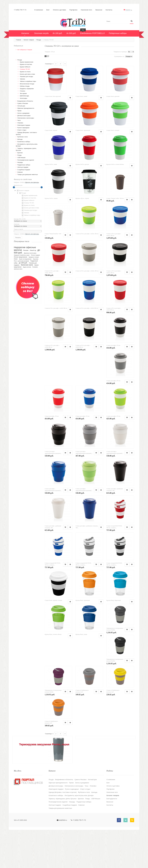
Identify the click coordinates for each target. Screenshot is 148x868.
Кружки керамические (27, 62)
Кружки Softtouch (25, 67)
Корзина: (128, 10)
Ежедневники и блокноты (25, 101)
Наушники (36, 259)
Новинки (20, 172)
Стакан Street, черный (82, 131)
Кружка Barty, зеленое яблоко (53, 670)
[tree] (28, 203)
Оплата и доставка (60, 10)
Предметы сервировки (27, 88)
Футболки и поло (23, 137)
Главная (18, 40)
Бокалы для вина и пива (27, 74)
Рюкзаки (26, 250)
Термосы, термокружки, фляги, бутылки (63, 835)
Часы (19, 120)
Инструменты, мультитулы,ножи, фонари (79, 832)
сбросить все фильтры (32, 182)
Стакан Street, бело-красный (53, 96)
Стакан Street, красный (113, 96)
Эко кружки (23, 93)
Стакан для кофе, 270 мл (113, 380)
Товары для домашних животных (28, 174)
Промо (19, 110)
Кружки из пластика (26, 64)
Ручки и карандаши (23, 127)
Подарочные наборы (24, 165)
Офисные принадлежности (26, 108)
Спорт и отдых (22, 130)
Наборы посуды (25, 86)
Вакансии (99, 10)
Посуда (39, 40)
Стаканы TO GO (25, 69)
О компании (39, 10)
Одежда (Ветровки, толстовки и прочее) (63, 828)
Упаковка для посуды (26, 76)
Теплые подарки (35, 255)
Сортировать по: (119, 56)
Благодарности (112, 835)
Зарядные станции (34, 257)
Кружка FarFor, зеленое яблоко (53, 199)
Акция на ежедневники (25, 259)
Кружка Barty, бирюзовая (114, 636)
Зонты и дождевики (23, 113)
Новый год (33, 250)
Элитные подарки (23, 167)
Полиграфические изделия (26, 160)
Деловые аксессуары (24, 115)
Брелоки (20, 153)
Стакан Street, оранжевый (114, 131)
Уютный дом (21, 106)
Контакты (109, 10)
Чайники (22, 79)
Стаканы (23, 91)
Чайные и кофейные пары (28, 81)
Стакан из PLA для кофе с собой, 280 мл (118, 233)
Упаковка (20, 123)
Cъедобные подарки (24, 169)
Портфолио (73, 10)
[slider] (14, 187)
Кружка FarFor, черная (82, 199)
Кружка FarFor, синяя (82, 165)
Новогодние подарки (24, 125)
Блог (48, 10)
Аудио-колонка (27, 267)
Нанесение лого (87, 10)
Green (16, 259)
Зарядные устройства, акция (22, 255)
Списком (48, 56)
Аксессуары (23, 98)
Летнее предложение (21, 257)
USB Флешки (21, 157)
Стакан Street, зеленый (51, 165)
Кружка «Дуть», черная (113, 199)
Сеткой (46, 56)
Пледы (19, 155)
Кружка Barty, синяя (81, 670)
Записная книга (27, 265)
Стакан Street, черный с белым (53, 636)
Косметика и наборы (24, 142)
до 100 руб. (23, 263)
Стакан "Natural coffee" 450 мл (53, 233)
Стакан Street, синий (81, 96)
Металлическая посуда (27, 84)
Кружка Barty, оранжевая (83, 636)
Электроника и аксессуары (26, 118)
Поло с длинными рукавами (21, 261)
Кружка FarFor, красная (113, 165)
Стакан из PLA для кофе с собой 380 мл (56, 342)
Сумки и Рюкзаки (23, 103)
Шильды (20, 139)
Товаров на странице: (120, 52)
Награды (20, 162)
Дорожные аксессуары (30, 253)
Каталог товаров (29, 40)
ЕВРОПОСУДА (24, 96)
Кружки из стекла (25, 71)
